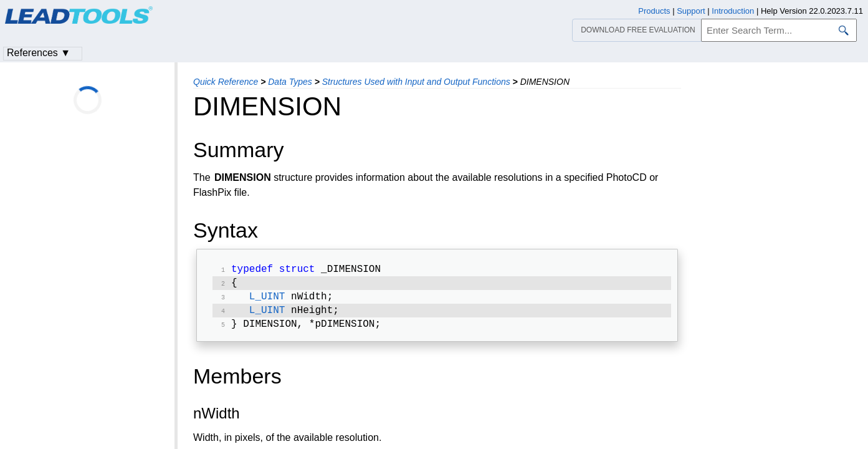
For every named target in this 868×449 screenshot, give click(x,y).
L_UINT (267, 301)
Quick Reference (226, 82)
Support (691, 11)
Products (654, 11)
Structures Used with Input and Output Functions (416, 82)
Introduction (733, 11)
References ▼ (39, 53)
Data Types (290, 82)
